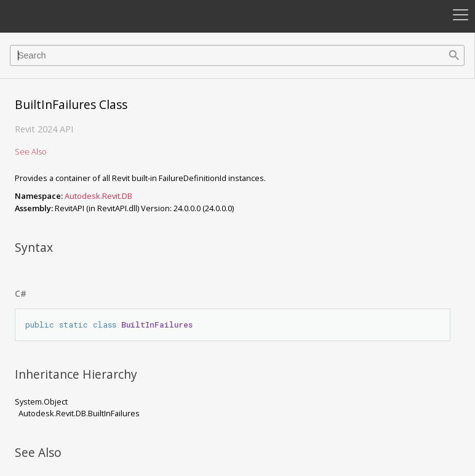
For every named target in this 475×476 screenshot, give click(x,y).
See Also (31, 151)
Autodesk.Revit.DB (98, 196)
